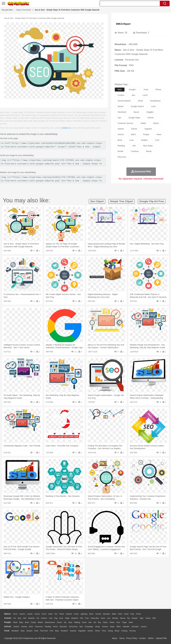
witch (133, 134)
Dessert (29, 631)
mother (40, 622)
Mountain (106, 614)
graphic (144, 140)
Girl (95, 622)
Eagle (67, 618)
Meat (57, 631)
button (156, 123)
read (140, 101)
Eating (110, 631)
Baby (21, 622)
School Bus (73, 627)
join (134, 146)
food (146, 90)
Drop (132, 614)
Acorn (15, 614)
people (146, 134)
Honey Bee (95, 618)
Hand (131, 622)
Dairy (23, 631)
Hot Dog (132, 631)
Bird (25, 618)
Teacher (24, 627)
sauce (136, 112)
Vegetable (82, 631)
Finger (124, 622)
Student (16, 627)
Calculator (135, 627)
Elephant (75, 618)
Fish (82, 618)
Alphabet (126, 627)
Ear (65, 622)
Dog (56, 618)
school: (8, 626)
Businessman (50, 622)
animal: (8, 618)
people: (8, 622)
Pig (128, 618)
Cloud (126, 614)
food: (7, 631)
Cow (51, 618)
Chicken (44, 618)
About (115, 638)
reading (121, 146)
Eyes (70, 622)
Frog (87, 618)
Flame (62, 614)
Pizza (104, 631)
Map (81, 627)
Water (114, 614)
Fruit (51, 631)
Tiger (141, 618)
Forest (138, 614)
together (148, 129)
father (105, 622)
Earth (51, 614)
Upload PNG (161, 638)
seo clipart (97, 201)
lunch (145, 95)
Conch (44, 614)
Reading (48, 627)
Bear (20, 618)
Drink (36, 631)
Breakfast (15, 631)
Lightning (84, 614)
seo (133, 95)
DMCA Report (123, 24)
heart (159, 134)
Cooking (124, 631)
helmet (121, 129)
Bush (120, 614)
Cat (38, 618)
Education (63, 627)
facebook (122, 112)
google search (137, 106)
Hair (90, 622)
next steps (148, 146)
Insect (103, 618)
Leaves (30, 614)
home (84, 622)
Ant (15, 618)
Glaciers (69, 614)
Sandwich (64, 631)
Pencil (55, 627)
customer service (125, 123)
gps (119, 118)
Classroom (39, 627)
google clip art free (152, 201)
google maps (134, 118)
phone (158, 90)
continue (135, 151)
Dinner (98, 631)
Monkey (115, 618)
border (121, 151)
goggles (150, 112)
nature (121, 106)
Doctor (59, 622)
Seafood (73, 631)
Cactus (37, 614)
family (33, 622)
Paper (112, 627)
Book (31, 627)
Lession (144, 627)
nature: (8, 614)
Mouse (123, 618)
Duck (61, 618)
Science (105, 627)
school (121, 134)
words (149, 151)
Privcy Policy (132, 638)
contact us (66, 128)
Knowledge (89, 627)
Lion (109, 618)
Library (97, 627)
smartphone (155, 101)
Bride (27, 622)
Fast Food (44, 631)
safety (143, 123)
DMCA (151, 638)
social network (124, 101)
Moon (91, 614)
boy (100, 622)
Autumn (22, 614)
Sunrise (98, 614)
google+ (133, 90)
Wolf (154, 618)
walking (77, 622)
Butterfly (31, 618)
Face (118, 622)
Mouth (112, 622)
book (120, 140)
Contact (142, 638)
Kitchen (90, 631)
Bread (117, 631)
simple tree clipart (122, 201)
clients (134, 129)
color (153, 106)
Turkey (148, 618)
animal (150, 118)
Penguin (135, 618)
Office (119, 627)
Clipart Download (23, 10)
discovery (122, 157)
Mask (15, 622)
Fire (56, 614)
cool (157, 140)
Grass (76, 614)
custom (121, 95)
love (131, 140)
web (120, 90)
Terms (122, 638)
